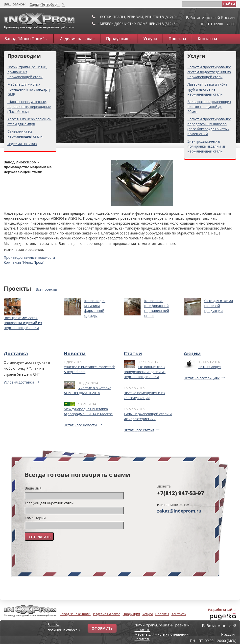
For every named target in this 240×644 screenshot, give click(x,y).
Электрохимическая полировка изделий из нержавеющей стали (207, 146)
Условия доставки (19, 382)
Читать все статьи (139, 430)
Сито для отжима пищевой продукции (219, 306)
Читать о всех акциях (202, 378)
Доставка (16, 353)
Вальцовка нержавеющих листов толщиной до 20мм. (209, 107)
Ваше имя (33, 488)
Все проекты (46, 289)
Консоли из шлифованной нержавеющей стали (157, 308)
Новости (75, 353)
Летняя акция (210, 367)
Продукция (119, 39)
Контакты (207, 39)
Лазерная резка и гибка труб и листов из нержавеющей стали (208, 89)
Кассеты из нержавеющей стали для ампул (29, 121)
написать (143, 630)
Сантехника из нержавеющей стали (25, 134)
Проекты (177, 39)
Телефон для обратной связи (49, 503)
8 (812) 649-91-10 (176, 24)
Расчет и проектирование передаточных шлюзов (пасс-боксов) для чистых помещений (209, 126)
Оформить (102, 628)
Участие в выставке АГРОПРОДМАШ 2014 (88, 390)
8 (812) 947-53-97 (176, 17)
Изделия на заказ (77, 39)
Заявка (54, 625)
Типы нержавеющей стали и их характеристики (148, 416)
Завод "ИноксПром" (75, 614)
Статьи (133, 353)
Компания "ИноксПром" (24, 262)
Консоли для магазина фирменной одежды (95, 308)
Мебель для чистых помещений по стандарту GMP (29, 89)
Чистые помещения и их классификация (144, 395)
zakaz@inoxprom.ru (179, 511)
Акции (192, 353)
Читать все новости (80, 425)
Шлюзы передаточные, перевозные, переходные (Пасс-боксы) (29, 107)
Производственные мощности (29, 257)
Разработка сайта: (222, 610)
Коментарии (35, 518)
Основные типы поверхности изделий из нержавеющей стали (145, 372)
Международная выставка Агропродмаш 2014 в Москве (88, 411)
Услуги (150, 39)
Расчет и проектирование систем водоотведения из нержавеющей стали (209, 72)
